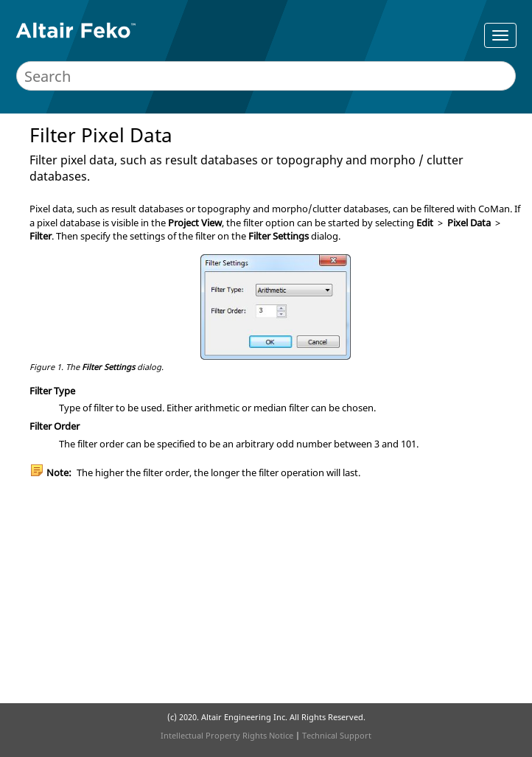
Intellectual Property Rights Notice (227, 735)
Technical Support (337, 735)
